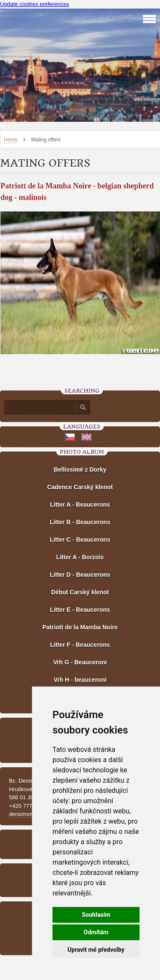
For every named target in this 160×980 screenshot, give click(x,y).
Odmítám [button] (96, 932)
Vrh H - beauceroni (80, 680)
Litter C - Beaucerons (80, 540)
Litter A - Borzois (80, 557)
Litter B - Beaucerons (80, 522)
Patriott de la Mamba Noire (80, 627)
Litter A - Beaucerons (80, 505)
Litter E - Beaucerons (80, 610)
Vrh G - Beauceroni (80, 662)
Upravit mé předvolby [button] (96, 950)
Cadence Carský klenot (80, 487)
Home (11, 140)
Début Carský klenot (80, 592)
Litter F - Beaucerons (80, 645)
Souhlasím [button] (96, 915)
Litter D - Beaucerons (80, 575)
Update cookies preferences (35, 4)
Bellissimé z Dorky (80, 469)
